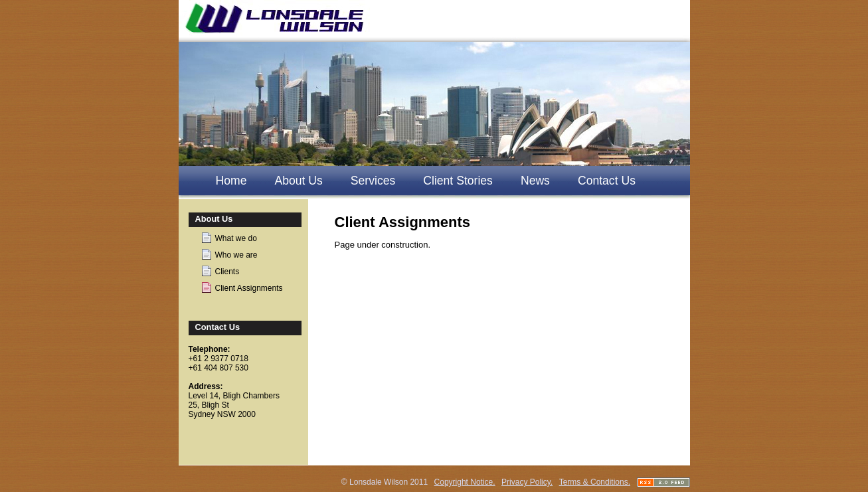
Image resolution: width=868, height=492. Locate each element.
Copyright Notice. (465, 482)
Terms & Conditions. (595, 482)
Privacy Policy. (527, 482)
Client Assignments (249, 288)
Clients (227, 272)
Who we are (236, 255)
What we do (236, 238)
